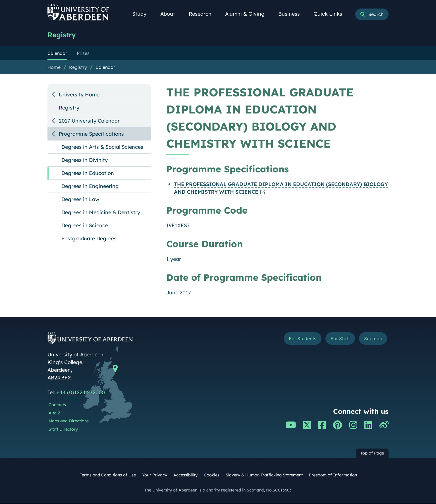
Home (54, 67)
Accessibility (185, 475)
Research (203, 14)
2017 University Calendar (89, 121)
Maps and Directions (69, 421)
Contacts (57, 405)
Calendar (105, 67)
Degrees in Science (85, 226)
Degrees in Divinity (85, 160)
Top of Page (372, 453)
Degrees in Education (88, 173)
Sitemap (371, 339)
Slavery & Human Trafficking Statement (264, 475)
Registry (62, 35)
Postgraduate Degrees (89, 239)
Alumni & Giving (248, 14)
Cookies (212, 475)
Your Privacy (155, 475)
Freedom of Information (333, 475)
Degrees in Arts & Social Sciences (102, 147)
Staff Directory (63, 429)
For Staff (335, 339)
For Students (293, 339)
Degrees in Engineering (90, 186)
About (171, 14)
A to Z (54, 413)
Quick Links (331, 14)
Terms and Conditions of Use (108, 475)
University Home (79, 95)
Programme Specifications (91, 134)
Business (292, 14)
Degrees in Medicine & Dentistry (101, 213)
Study (142, 14)
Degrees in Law (80, 200)
